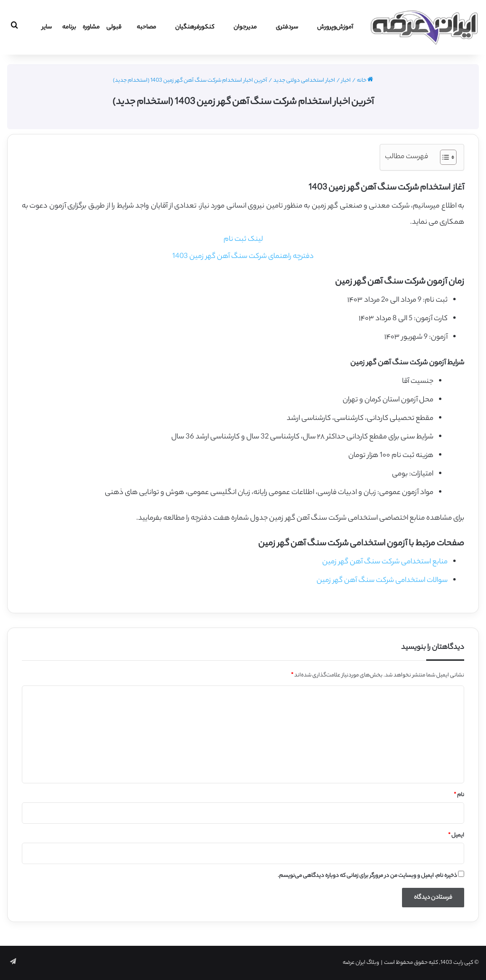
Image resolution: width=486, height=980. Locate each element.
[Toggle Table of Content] (444, 157)
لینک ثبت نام (243, 240)
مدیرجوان (245, 27)
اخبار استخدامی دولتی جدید (304, 81)
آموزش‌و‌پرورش (335, 27)
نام (459, 795)
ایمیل (456, 836)
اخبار (346, 81)
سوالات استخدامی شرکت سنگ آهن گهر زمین (382, 581)
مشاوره (91, 27)
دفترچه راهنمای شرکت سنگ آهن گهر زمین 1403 (243, 257)
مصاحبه (146, 27)
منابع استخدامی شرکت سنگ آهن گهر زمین (385, 562)
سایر (47, 27)
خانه (365, 81)
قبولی (114, 27)
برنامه (69, 27)
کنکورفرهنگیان (195, 27)
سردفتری (287, 27)
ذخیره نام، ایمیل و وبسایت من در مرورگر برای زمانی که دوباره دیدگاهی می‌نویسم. (367, 876)
